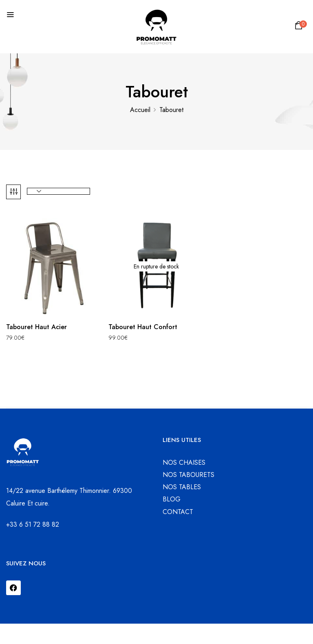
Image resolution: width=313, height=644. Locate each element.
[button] (300, 27)
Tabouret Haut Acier (36, 327)
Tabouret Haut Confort (143, 327)
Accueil (140, 110)
